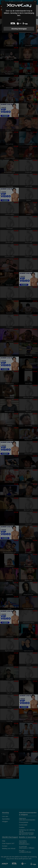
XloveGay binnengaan (19, 29)
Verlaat (19, 20)
